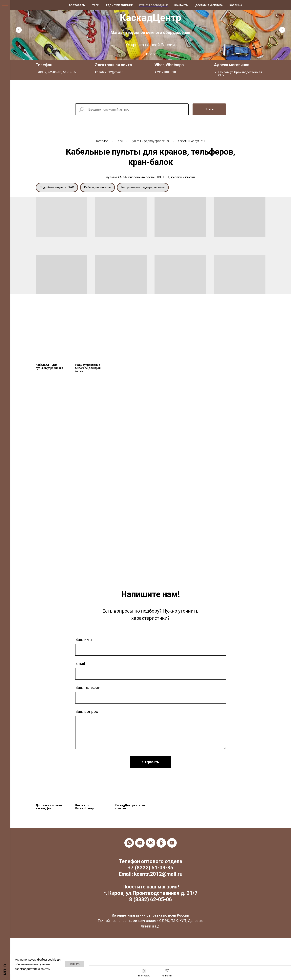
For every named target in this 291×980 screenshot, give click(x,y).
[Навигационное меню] (5, 6)
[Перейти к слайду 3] (155, 54)
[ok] (161, 843)
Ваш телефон (88, 687)
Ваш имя (83, 640)
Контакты (181, 5)
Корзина (236, 5)
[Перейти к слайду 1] (147, 54)
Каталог (102, 141)
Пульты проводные (153, 5)
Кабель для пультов (97, 187)
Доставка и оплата (209, 5)
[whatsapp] (129, 843)
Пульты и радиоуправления (150, 141)
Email (80, 664)
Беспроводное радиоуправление (143, 187)
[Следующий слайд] (282, 30)
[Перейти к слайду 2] (151, 54)
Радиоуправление (119, 5)
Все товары (77, 5)
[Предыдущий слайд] (19, 30)
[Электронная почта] (140, 843)
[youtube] (172, 843)
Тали (119, 141)
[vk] (151, 843)
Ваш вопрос (87, 711)
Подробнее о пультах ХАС (57, 187)
